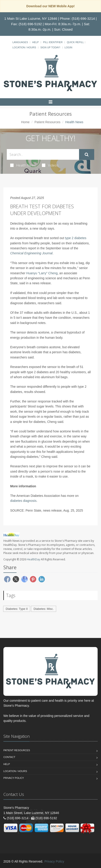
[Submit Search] (87, 154)
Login (68, 47)
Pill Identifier (53, 42)
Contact (9, 757)
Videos (50, 165)
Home (25, 122)
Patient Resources (47, 122)
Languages (20, 42)
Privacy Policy (14, 778)
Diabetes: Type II (17, 609)
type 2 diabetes (76, 238)
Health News (23, 165)
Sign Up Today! (50, 47)
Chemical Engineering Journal (31, 253)
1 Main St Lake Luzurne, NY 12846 (31, 18)
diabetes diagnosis (23, 501)
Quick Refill (75, 42)
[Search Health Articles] (43, 154)
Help (35, 42)
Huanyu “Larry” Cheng (42, 273)
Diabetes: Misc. (44, 609)
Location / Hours (24, 47)
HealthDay (33, 559)
